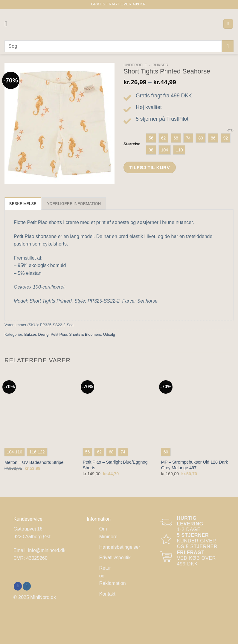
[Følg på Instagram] (27, 586)
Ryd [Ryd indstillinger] (230, 130)
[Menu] (8, 24)
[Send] (228, 46)
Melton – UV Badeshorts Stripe (34, 462)
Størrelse (132, 144)
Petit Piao (59, 334)
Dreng (43, 334)
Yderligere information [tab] (74, 204)
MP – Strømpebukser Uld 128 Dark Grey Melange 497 (195, 465)
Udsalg (109, 334)
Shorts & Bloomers (85, 334)
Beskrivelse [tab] (23, 204)
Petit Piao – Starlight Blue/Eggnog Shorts (115, 465)
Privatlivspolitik (115, 558)
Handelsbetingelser (120, 547)
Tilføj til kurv (150, 167)
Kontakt (107, 594)
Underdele (135, 65)
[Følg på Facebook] (18, 586)
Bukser (160, 65)
